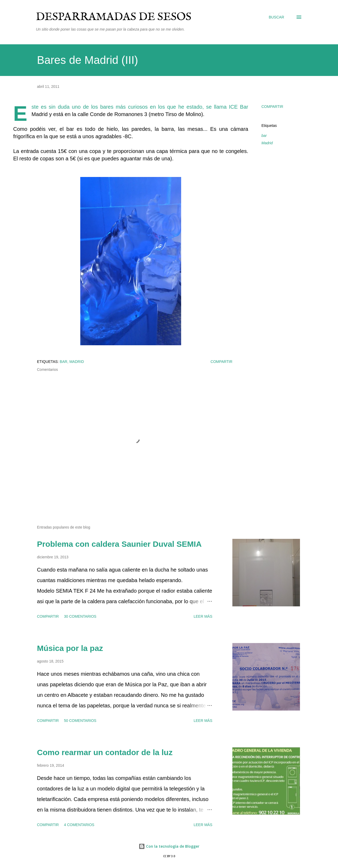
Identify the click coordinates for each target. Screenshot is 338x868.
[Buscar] (276, 17)
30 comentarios (80, 616)
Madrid (267, 143)
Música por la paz (70, 648)
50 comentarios (80, 721)
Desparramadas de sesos (114, 17)
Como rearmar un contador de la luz (105, 752)
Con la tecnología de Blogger (169, 846)
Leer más (203, 616)
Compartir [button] (272, 107)
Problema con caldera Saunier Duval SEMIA (119, 544)
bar (264, 136)
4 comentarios (79, 825)
